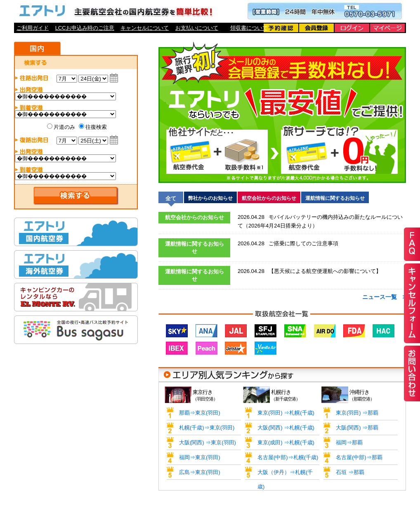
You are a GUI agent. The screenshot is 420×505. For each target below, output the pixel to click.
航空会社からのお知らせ (269, 198)
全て (171, 198)
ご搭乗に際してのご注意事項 (288, 243)
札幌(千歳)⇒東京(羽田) (207, 428)
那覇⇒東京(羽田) (200, 413)
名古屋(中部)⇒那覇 (359, 457)
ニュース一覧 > (384, 297)
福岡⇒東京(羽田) (200, 457)
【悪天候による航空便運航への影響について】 (309, 271)
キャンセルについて (145, 28)
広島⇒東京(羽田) (200, 472)
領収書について (249, 28)
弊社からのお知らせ (210, 198)
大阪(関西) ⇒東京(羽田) (208, 442)
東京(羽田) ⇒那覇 (357, 413)
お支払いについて (197, 28)
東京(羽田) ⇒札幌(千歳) (286, 413)
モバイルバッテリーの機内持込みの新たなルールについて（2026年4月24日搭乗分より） (320, 220)
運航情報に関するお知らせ (335, 198)
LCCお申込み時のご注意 (85, 28)
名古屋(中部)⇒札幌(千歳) (288, 457)
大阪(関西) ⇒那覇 (357, 428)
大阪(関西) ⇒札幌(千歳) (286, 428)
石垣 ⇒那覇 (350, 472)
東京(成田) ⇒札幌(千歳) (286, 442)
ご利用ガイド (33, 28)
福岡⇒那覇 (349, 442)
